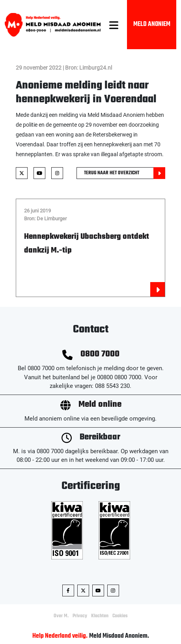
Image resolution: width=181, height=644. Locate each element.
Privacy (80, 616)
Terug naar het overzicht (125, 173)
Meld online (100, 405)
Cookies (120, 616)
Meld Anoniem (152, 24)
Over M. (61, 616)
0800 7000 (100, 354)
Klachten (100, 616)
